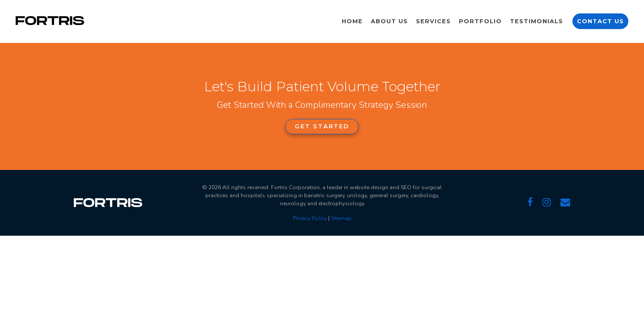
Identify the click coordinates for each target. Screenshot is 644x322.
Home (352, 21)
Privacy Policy (310, 218)
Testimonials (536, 21)
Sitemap (341, 218)
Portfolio (480, 21)
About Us (389, 21)
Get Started (322, 126)
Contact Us (600, 21)
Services (433, 21)
